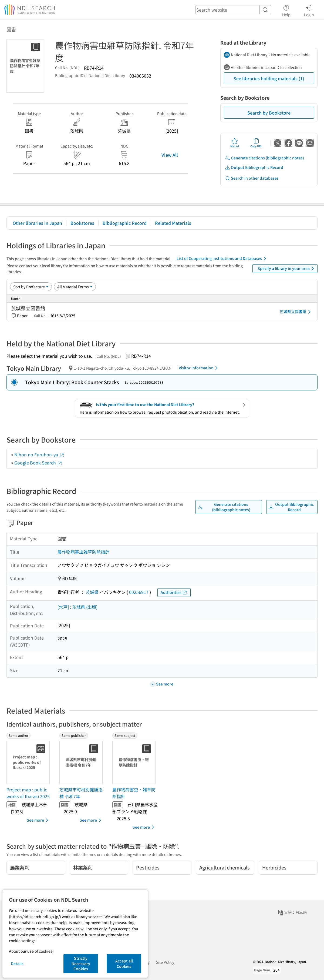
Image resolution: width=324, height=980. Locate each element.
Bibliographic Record (125, 223)
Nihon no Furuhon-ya (39, 454)
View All (170, 155)
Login (309, 10)
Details (17, 964)
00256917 (139, 592)
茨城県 (92, 592)
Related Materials (173, 223)
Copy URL (256, 143)
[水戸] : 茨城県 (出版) (77, 607)
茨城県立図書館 (296, 312)
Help (286, 10)
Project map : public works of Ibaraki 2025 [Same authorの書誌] (28, 793)
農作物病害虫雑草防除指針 (83, 552)
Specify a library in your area (287, 269)
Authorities (174, 592)
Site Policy (165, 962)
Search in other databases (252, 178)
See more (38, 820)
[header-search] (233, 10)
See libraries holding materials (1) (269, 78)
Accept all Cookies (124, 964)
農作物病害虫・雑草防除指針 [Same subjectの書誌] (134, 793)
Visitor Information (199, 368)
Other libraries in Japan (37, 223)
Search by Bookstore (269, 113)
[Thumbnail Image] (29, 762)
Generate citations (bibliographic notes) (264, 158)
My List (235, 143)
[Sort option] (31, 287)
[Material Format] (75, 287)
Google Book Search (38, 463)
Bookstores (82, 223)
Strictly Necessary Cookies (81, 963)
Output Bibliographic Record (254, 167)
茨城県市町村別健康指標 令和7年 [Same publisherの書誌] (81, 793)
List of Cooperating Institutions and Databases (222, 259)
